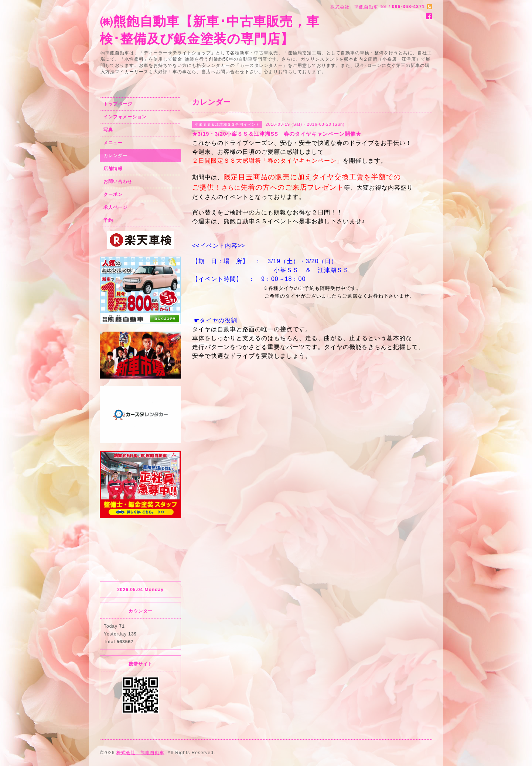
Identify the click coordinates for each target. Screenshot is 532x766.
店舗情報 (113, 169)
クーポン (113, 194)
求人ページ (115, 207)
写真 (108, 130)
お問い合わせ (118, 182)
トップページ (118, 104)
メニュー (113, 143)
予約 (108, 220)
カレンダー (115, 156)
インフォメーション (125, 117)
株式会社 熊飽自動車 (140, 753)
